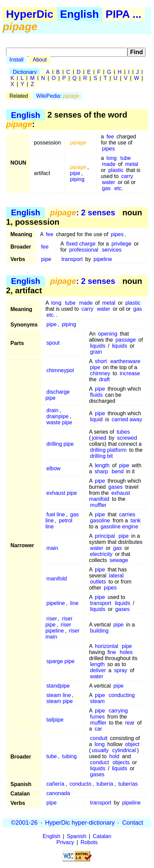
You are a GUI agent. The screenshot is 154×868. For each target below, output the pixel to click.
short (101, 361)
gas (106, 188)
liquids (98, 346)
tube (126, 158)
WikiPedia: (58, 96)
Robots (89, 842)
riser (52, 619)
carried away (127, 419)
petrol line (59, 524)
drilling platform (108, 450)
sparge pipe (61, 661)
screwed (127, 438)
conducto (81, 784)
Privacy (65, 842)
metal (132, 164)
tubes (123, 432)
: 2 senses (83, 212)
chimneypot (60, 370)
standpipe (58, 686)
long (112, 158)
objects (121, 762)
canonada (58, 793)
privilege (121, 244)
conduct (100, 762)
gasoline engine (119, 527)
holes (126, 652)
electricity (101, 554)
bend (118, 471)
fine (112, 652)
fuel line (56, 514)
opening (108, 334)
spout (53, 343)
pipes (108, 149)
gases (115, 487)
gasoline (100, 520)
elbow (53, 468)
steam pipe (60, 701)
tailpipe (55, 720)
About (40, 60)
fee (110, 137)
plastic (116, 170)
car (98, 729)
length (102, 465)
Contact (132, 823)
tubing (70, 756)
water (108, 182)
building (99, 631)
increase (130, 373)
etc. (119, 188)
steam (98, 701)
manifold (56, 579)
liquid (96, 419)
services (112, 250)
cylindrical (124, 750)
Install (16, 60)
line (74, 603)
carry (127, 176)
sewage (119, 560)
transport (72, 259)
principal (105, 536)
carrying (118, 711)
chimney (100, 373)
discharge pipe (58, 395)
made (109, 164)
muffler (98, 505)
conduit (99, 738)
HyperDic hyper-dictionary (80, 823)
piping (77, 179)
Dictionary (25, 72)
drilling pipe (60, 444)
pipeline (103, 259)
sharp (101, 471)
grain (96, 352)
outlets (98, 582)
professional (84, 250)
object (132, 744)
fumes (98, 717)
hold (114, 756)
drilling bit (102, 456)
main (52, 548)
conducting (122, 695)
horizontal (106, 646)
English (80, 14)
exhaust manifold (110, 496)
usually (100, 750)
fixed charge (81, 244)
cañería (55, 784)
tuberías (128, 784)
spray (121, 670)
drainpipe (57, 416)
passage (126, 340)
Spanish (77, 836)
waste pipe (59, 422)
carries (127, 514)
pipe (75, 173)
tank (136, 520)
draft (105, 379)
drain (52, 410)
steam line (59, 695)
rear (130, 723)
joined (99, 438)
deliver (98, 670)
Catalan (102, 836)
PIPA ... (124, 14)
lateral (116, 576)
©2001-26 (24, 823)
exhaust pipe (62, 493)
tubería (105, 784)
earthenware (125, 361)
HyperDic (30, 14)
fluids (96, 395)
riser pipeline (58, 628)
